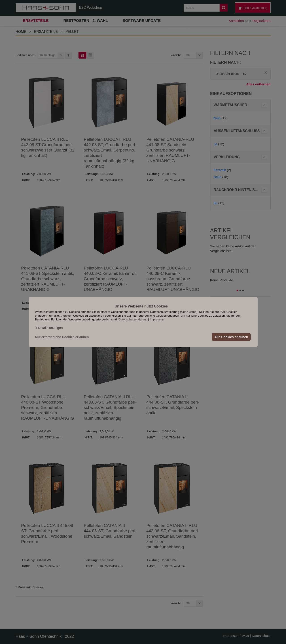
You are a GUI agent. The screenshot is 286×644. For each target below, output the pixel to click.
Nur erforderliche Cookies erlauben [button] (62, 337)
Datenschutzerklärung (133, 319)
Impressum (157, 319)
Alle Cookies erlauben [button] (231, 337)
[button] (49, 328)
